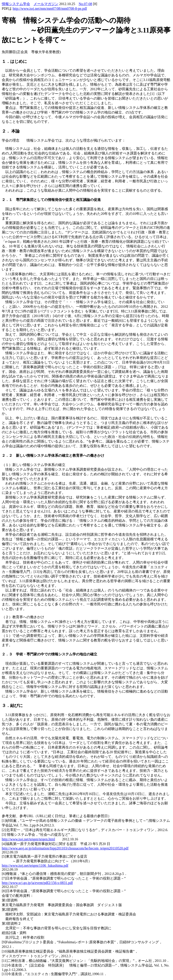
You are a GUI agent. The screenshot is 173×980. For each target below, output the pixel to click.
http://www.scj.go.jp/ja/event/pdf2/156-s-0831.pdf (37, 883)
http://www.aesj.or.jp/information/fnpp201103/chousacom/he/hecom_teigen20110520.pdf (65, 848)
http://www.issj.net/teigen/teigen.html (28, 839)
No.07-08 (85, 4)
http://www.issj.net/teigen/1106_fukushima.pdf (35, 865)
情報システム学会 (16, 4)
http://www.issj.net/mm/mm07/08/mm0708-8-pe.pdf (50, 9)
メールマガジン (46, 4)
